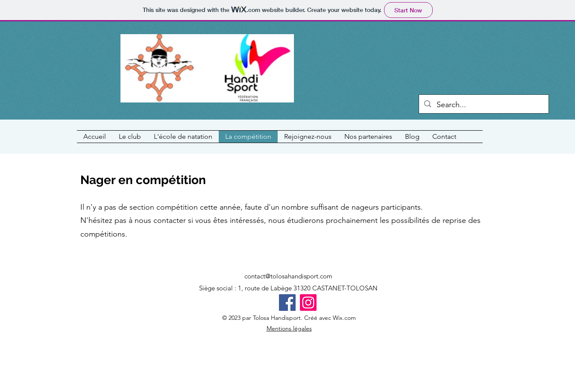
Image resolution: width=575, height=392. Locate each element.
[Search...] (484, 105)
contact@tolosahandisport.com (288, 276)
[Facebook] (287, 303)
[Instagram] (308, 303)
